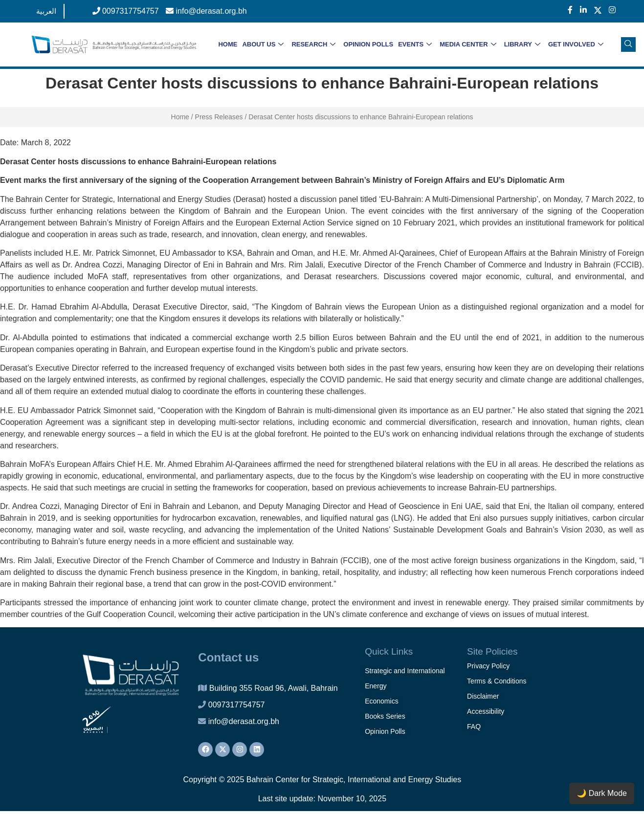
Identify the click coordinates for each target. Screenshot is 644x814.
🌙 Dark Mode (602, 793)
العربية (46, 11)
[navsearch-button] (628, 44)
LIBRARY (522, 45)
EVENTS (415, 45)
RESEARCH (313, 45)
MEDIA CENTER (468, 45)
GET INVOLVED (576, 45)
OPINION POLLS (368, 44)
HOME (228, 44)
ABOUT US (263, 45)
